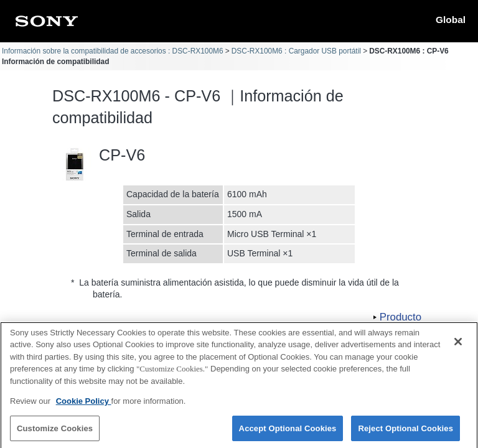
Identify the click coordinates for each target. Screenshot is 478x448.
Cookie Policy (84, 407)
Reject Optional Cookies (405, 434)
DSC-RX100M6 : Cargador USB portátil (296, 51)
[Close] (458, 347)
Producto (401, 317)
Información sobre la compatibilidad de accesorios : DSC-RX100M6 (113, 51)
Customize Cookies (55, 434)
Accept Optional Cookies (288, 434)
